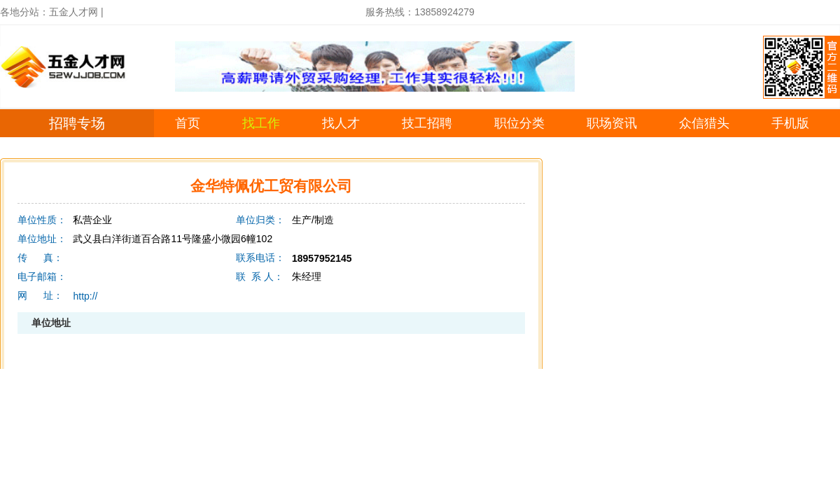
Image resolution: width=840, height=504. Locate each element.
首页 (188, 123)
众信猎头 (704, 123)
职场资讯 (612, 123)
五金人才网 (73, 12)
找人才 (341, 123)
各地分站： (24, 12)
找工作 (261, 123)
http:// (85, 296)
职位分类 (519, 123)
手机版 (790, 123)
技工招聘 (427, 123)
